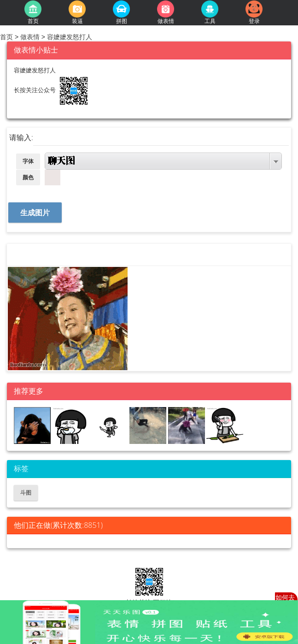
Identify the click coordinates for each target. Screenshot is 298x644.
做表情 (30, 37)
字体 (28, 161)
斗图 (26, 493)
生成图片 (35, 213)
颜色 (28, 177)
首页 (7, 37)
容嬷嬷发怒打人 (69, 37)
